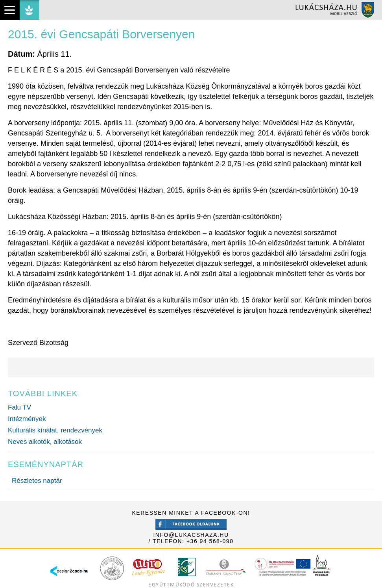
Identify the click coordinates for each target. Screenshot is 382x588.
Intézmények (27, 419)
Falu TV (19, 407)
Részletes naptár (37, 481)
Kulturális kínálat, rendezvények (55, 430)
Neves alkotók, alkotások (45, 442)
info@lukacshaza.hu (191, 535)
